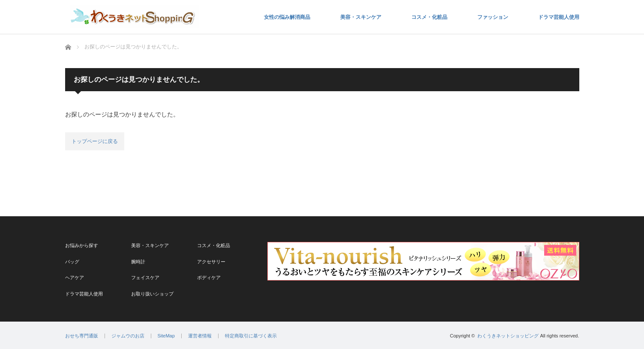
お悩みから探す (82, 245)
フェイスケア (145, 277)
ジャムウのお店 (128, 336)
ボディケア (209, 277)
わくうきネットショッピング (508, 336)
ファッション (493, 17)
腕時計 (138, 262)
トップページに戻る (95, 141)
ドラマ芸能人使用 (559, 17)
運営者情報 (200, 336)
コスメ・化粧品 (429, 17)
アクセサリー (211, 262)
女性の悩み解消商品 (287, 17)
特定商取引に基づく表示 (251, 336)
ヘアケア (75, 277)
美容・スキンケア (361, 17)
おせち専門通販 (82, 336)
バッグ (72, 262)
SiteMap (166, 336)
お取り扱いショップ (152, 294)
